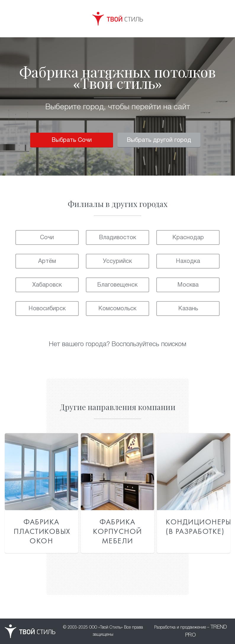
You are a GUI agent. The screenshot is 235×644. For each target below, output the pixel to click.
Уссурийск (117, 261)
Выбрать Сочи (72, 140)
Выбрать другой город (159, 140)
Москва (188, 285)
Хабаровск (47, 285)
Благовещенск (117, 285)
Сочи (47, 238)
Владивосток (117, 238)
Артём (47, 261)
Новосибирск (47, 309)
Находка (188, 261)
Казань (188, 309)
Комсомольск (117, 309)
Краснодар (188, 238)
